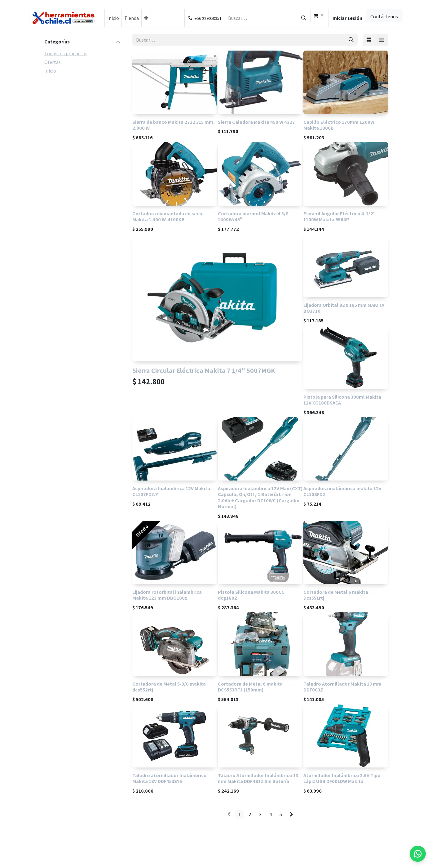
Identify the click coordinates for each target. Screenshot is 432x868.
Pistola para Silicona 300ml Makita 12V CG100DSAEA (342, 400)
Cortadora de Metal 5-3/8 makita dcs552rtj (169, 687)
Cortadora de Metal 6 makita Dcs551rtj (336, 595)
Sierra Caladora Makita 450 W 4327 (256, 122)
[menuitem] (113, 18)
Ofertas (53, 62)
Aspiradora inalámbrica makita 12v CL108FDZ (342, 491)
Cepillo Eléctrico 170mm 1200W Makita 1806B (339, 125)
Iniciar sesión (347, 18)
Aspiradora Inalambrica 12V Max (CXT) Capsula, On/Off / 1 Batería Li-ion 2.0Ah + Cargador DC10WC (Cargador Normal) (260, 497)
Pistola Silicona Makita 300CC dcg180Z (251, 595)
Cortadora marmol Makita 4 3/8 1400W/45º (253, 216)
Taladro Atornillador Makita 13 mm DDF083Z (342, 687)
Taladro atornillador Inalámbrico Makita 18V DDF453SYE (170, 778)
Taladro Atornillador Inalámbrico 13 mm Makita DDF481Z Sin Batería (258, 778)
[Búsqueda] (304, 18)
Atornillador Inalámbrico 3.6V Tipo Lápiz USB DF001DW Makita (342, 778)
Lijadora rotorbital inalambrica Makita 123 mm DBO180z (167, 595)
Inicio (50, 71)
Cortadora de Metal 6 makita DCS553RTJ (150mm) (250, 687)
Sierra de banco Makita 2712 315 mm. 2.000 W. (173, 125)
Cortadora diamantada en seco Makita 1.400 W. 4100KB (167, 216)
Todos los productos (66, 53)
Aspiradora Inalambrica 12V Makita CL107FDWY (171, 491)
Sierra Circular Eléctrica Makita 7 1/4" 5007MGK (204, 370)
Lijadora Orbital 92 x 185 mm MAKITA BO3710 (344, 308)
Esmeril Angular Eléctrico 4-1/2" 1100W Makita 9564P (339, 216)
